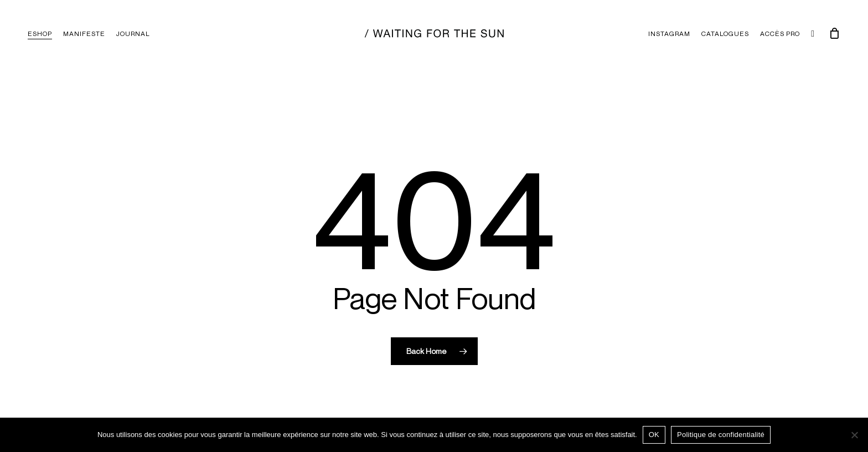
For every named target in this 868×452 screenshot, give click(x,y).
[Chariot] (834, 33)
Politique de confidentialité (721, 435)
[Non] (854, 435)
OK (654, 435)
